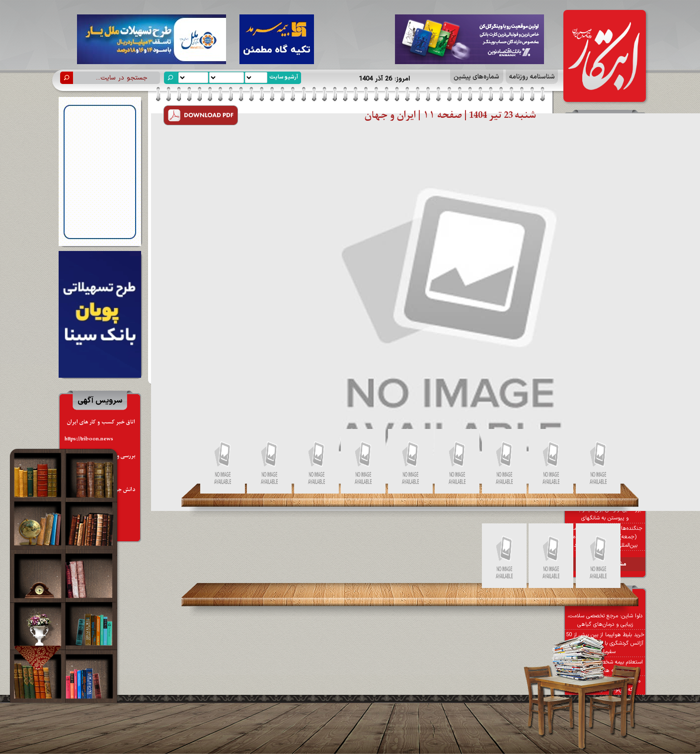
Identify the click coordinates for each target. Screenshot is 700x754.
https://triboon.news (89, 439)
